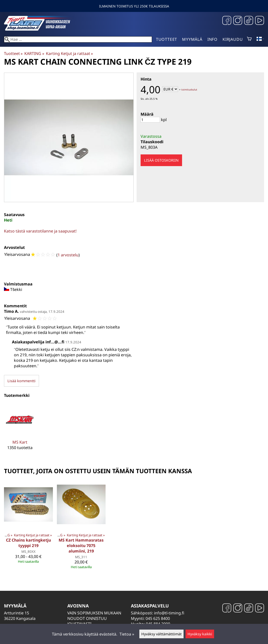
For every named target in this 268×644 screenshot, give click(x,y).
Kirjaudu (233, 39)
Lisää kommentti (21, 381)
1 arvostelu (68, 255)
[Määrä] (150, 120)
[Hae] (78, 39)
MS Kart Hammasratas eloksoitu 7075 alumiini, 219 (81, 546)
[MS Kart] (20, 430)
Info (212, 39)
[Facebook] (227, 21)
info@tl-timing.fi (169, 613)
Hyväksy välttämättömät (161, 634)
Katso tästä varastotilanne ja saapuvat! (40, 231)
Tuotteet (167, 39)
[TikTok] (249, 21)
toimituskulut (189, 90)
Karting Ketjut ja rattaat (69, 53)
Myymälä (192, 39)
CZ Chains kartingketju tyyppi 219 (28, 543)
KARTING (34, 53)
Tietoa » (127, 634)
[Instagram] (238, 21)
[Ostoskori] (249, 39)
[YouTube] (260, 21)
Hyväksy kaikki (200, 634)
